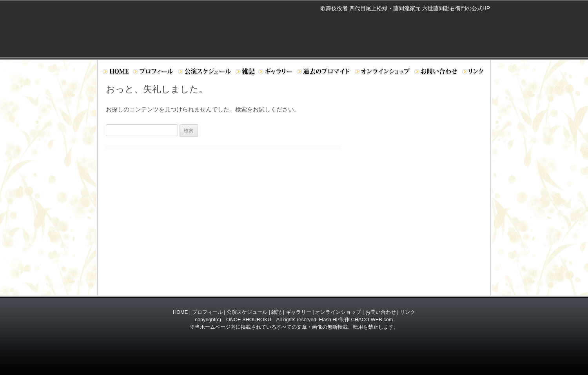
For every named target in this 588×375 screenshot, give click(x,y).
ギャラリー (276, 73)
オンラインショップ (383, 73)
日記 (245, 73)
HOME (180, 312)
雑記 (276, 312)
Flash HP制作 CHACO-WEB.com (356, 319)
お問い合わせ (437, 73)
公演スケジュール (205, 73)
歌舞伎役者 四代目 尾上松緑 (206, 26)
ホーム (116, 73)
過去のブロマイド (324, 73)
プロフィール (154, 73)
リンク (475, 73)
